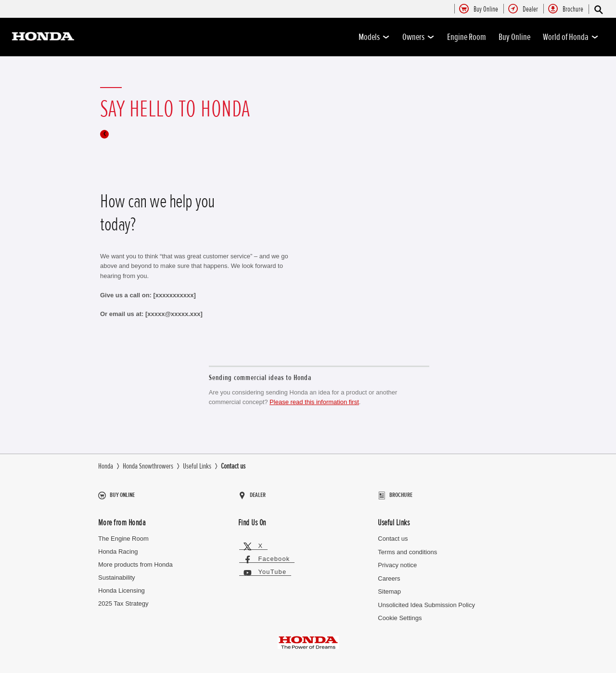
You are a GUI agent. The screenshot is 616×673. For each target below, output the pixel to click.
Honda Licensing (122, 587)
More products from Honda (135, 561)
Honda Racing (118, 548)
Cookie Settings (400, 614)
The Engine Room (123, 535)
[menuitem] (486, 10)
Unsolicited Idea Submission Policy (426, 601)
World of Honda (571, 37)
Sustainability (117, 574)
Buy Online (514, 37)
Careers (389, 574)
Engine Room (467, 37)
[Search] (598, 9)
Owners (418, 37)
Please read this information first (314, 402)
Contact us (393, 535)
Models (374, 37)
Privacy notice (397, 561)
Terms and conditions (407, 548)
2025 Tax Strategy (123, 599)
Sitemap (389, 588)
